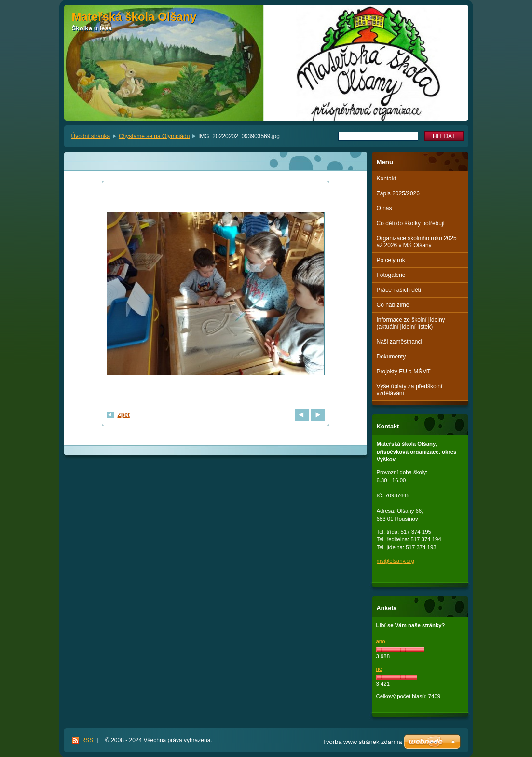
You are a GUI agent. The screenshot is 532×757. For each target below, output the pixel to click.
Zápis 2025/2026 (398, 193)
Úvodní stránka (91, 136)
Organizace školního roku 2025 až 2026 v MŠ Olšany (417, 242)
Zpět (124, 415)
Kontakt (387, 179)
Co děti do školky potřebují (411, 223)
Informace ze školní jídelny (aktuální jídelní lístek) (411, 323)
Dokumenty (391, 357)
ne (379, 669)
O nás (384, 208)
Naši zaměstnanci (400, 342)
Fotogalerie (391, 275)
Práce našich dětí (399, 290)
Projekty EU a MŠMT (404, 372)
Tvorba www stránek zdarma (362, 742)
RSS (88, 740)
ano (381, 641)
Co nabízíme (393, 305)
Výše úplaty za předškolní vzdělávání (410, 390)
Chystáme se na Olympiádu (154, 136)
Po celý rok (391, 260)
